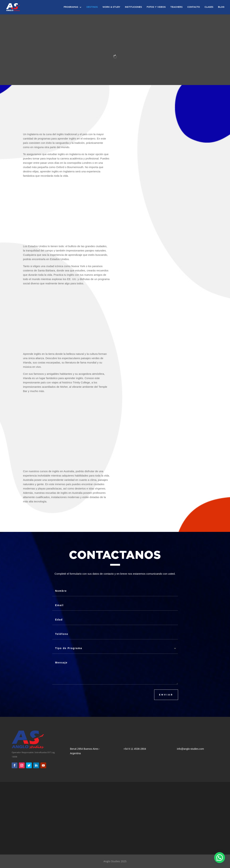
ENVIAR (166, 695)
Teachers (176, 7)
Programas (71, 7)
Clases (209, 7)
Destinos (92, 7)
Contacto (194, 7)
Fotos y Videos (156, 7)
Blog (221, 7)
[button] (220, 858)
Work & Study (111, 7)
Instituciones (133, 7)
